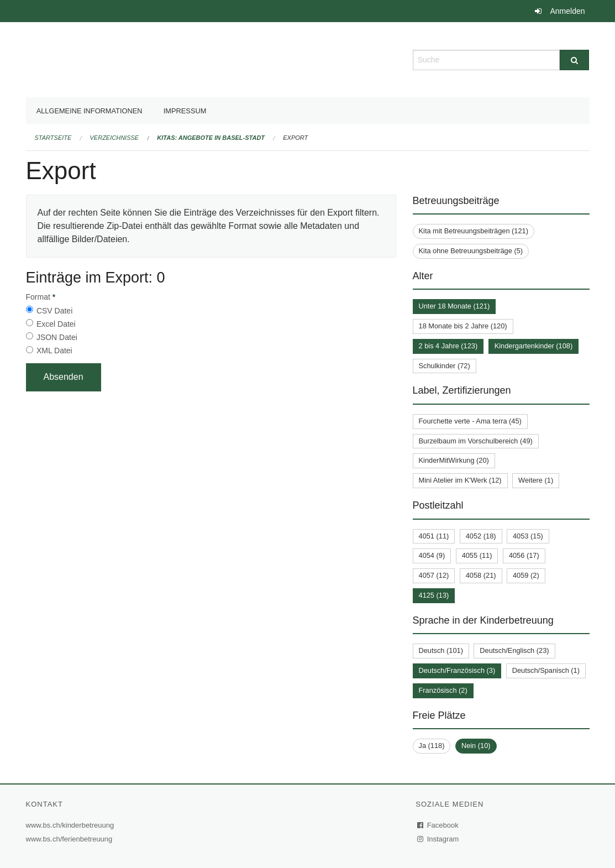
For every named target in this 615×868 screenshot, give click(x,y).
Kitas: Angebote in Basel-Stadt (211, 138)
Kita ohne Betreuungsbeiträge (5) (471, 251)
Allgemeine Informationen (90, 111)
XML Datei (54, 351)
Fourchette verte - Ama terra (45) (470, 421)
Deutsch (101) (441, 650)
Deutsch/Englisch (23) (514, 650)
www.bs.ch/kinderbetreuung (72, 825)
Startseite (53, 138)
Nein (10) (476, 746)
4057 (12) (434, 575)
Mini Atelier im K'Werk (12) (460, 480)
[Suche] (574, 60)
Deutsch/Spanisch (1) (546, 670)
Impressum (185, 111)
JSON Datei (57, 337)
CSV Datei (54, 311)
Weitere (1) (536, 480)
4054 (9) (432, 555)
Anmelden (567, 11)
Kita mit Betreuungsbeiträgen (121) (474, 231)
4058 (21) (481, 575)
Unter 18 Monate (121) (454, 306)
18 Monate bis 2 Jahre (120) (463, 326)
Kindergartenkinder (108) (534, 346)
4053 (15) (528, 536)
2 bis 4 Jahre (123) (448, 346)
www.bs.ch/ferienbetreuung (71, 839)
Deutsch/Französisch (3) (457, 670)
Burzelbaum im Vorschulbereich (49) (476, 441)
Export (295, 138)
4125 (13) (434, 595)
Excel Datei (56, 324)
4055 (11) (477, 555)
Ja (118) (432, 746)
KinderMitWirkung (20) (454, 460)
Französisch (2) (443, 690)
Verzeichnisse (115, 138)
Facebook (438, 825)
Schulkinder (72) (445, 366)
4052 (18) (481, 536)
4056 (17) (524, 555)
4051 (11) (434, 536)
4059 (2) (526, 575)
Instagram (438, 839)
